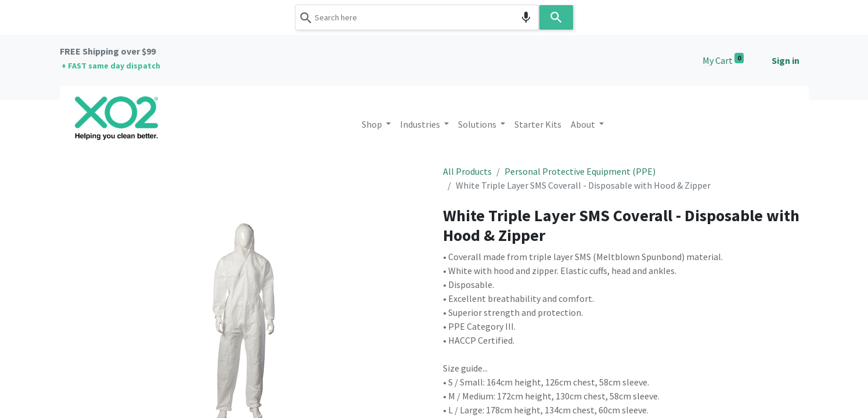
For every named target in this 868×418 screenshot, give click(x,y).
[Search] (556, 17)
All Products (467, 171)
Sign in (786, 60)
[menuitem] (538, 124)
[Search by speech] (526, 17)
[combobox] (417, 17)
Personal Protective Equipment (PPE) (580, 171)
